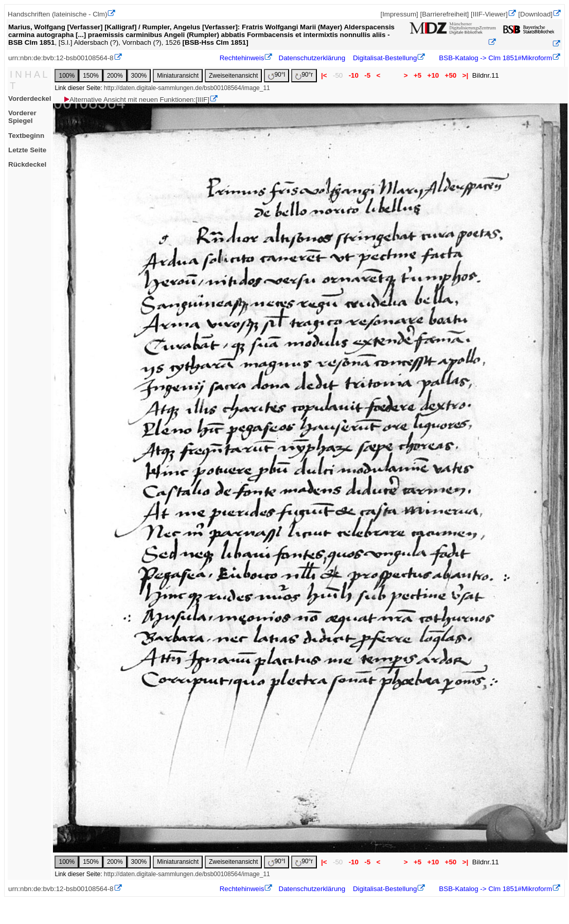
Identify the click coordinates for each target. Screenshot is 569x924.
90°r (304, 75)
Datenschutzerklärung (312, 58)
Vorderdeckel (30, 99)
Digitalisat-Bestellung (385, 58)
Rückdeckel (27, 164)
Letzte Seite (27, 150)
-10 (354, 75)
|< (324, 75)
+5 (417, 75)
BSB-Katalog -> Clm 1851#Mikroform (495, 58)
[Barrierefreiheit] (444, 14)
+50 (451, 75)
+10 (433, 75)
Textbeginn (26, 136)
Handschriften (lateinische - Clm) (57, 14)
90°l (277, 75)
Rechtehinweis (242, 58)
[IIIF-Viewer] (489, 14)
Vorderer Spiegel (22, 117)
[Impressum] (399, 14)
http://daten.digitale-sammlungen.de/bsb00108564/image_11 (187, 88)
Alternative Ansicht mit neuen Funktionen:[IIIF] (136, 100)
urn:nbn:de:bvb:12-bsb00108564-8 (61, 58)
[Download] (535, 14)
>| (465, 75)
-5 (368, 75)
